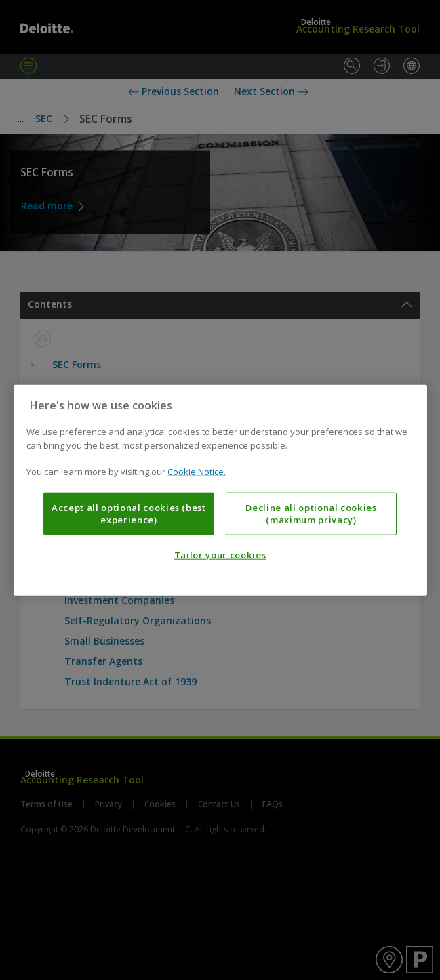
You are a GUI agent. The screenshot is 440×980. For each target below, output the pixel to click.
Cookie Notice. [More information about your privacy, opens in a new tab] (197, 472)
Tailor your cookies (220, 555)
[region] (220, 490)
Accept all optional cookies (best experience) (129, 513)
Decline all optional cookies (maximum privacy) (311, 513)
